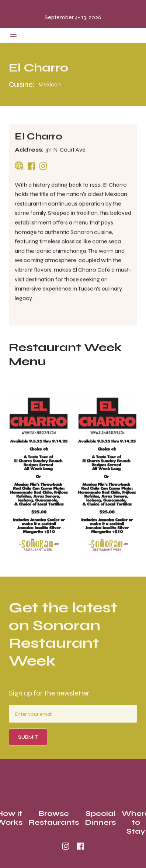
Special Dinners (100, 818)
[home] (73, 36)
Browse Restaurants (54, 818)
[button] (13, 35)
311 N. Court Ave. (66, 150)
